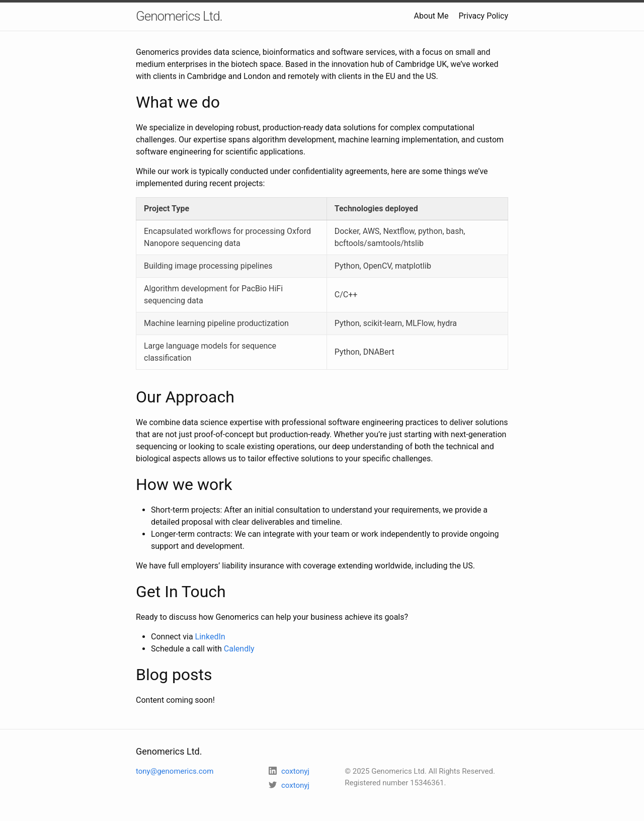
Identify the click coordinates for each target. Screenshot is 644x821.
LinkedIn (210, 637)
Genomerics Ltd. (179, 16)
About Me (431, 16)
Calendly (239, 649)
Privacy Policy (484, 16)
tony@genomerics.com (175, 771)
